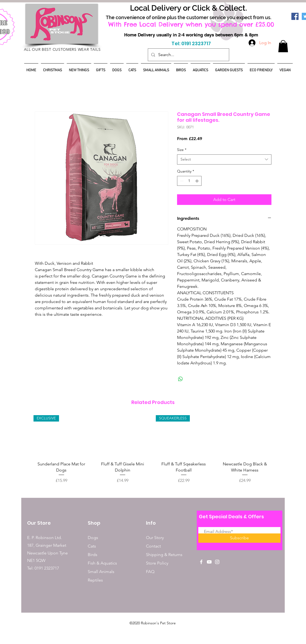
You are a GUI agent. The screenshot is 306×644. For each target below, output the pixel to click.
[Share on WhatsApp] (181, 379)
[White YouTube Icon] (209, 562)
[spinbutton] (189, 181)
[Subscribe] (239, 538)
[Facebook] (295, 16)
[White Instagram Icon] (217, 562)
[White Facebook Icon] (201, 562)
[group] (153, 449)
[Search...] (188, 55)
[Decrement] (181, 181)
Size (182, 150)
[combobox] (224, 159)
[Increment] (197, 181)
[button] (283, 46)
